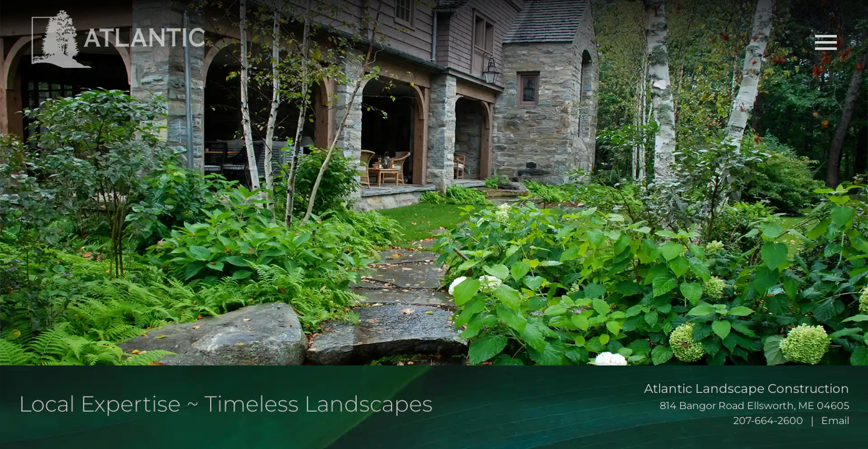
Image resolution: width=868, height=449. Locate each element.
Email (835, 421)
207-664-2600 (768, 421)
